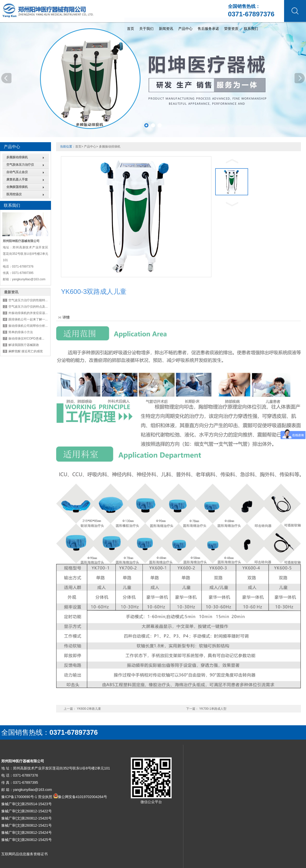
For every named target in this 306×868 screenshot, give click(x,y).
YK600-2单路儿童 (89, 709)
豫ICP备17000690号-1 (19, 797)
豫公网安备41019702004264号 (82, 797)
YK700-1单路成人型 (213, 709)
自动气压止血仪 (17, 172)
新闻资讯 (282, 23)
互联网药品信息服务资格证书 (24, 854)
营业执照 (45, 797)
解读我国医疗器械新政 (24, 345)
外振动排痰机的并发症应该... (28, 313)
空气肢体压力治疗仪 (20, 165)
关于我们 (258, 23)
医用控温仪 (14, 194)
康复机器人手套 (17, 179)
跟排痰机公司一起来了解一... (28, 319)
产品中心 (90, 147)
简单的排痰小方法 (21, 332)
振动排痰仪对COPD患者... (26, 339)
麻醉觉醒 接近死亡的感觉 (26, 351)
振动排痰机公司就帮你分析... (28, 326)
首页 (238, 23)
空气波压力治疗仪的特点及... (28, 307)
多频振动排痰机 (17, 157)
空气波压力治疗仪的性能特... (28, 300)
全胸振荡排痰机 (17, 187)
